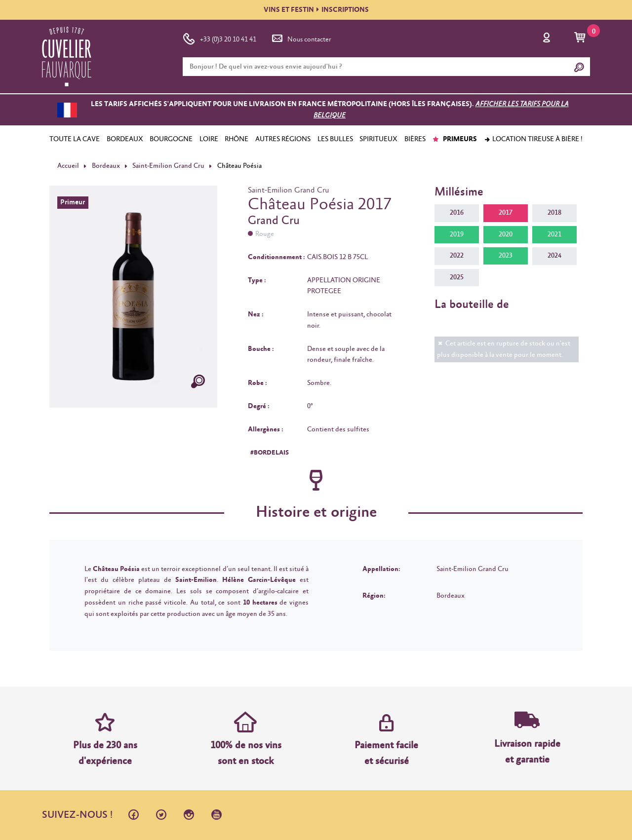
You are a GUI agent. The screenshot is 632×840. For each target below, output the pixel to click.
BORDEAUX (125, 139)
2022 (457, 256)
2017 (506, 213)
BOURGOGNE (171, 139)
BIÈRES (415, 139)
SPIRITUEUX (378, 139)
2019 (457, 234)
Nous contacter (301, 38)
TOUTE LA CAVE (75, 139)
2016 (457, 213)
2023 (506, 256)
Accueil (68, 166)
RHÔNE (237, 139)
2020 (506, 234)
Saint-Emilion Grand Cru (168, 166)
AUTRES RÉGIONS (283, 139)
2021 (554, 234)
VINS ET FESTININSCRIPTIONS (316, 10)
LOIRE (209, 139)
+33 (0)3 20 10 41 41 (219, 38)
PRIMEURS (454, 139)
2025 (457, 277)
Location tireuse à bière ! (533, 139)
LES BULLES (335, 139)
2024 (554, 256)
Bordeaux (106, 166)
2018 (554, 213)
